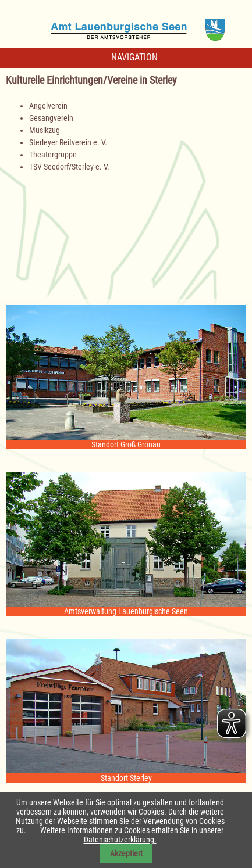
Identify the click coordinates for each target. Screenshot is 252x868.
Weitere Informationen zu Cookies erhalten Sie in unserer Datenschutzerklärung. (132, 835)
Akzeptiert (126, 853)
